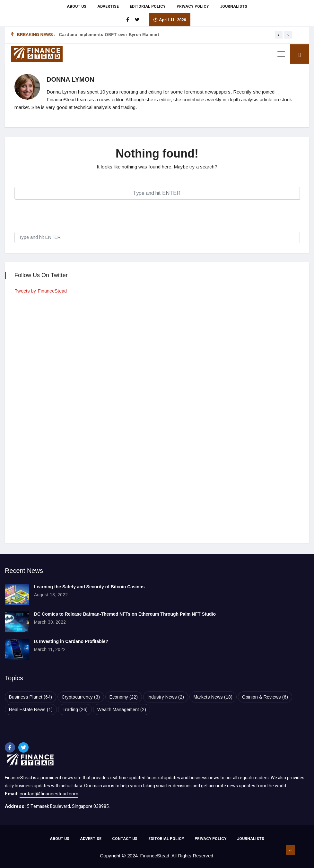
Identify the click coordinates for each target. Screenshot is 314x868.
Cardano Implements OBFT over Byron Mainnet (109, 35)
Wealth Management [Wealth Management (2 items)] (122, 710)
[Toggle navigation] (281, 54)
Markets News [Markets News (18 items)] (213, 697)
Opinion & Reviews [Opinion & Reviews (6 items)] (265, 697)
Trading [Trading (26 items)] (75, 710)
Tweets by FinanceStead (41, 291)
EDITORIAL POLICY (148, 6)
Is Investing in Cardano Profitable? (71, 641)
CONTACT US (124, 839)
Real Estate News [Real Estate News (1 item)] (31, 710)
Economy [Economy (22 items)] (124, 697)
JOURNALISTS (234, 6)
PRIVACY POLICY (193, 6)
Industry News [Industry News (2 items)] (166, 697)
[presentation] (279, 35)
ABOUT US (77, 6)
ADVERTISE (108, 6)
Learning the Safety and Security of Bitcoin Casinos (89, 587)
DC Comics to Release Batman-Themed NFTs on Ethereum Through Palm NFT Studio (125, 614)
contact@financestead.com (49, 794)
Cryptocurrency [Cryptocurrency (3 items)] (81, 697)
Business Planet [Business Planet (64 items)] (31, 697)
